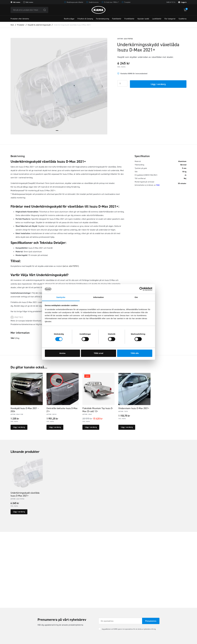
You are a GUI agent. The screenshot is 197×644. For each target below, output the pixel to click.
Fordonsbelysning (103, 19)
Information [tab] (98, 297)
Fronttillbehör (129, 19)
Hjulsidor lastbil (143, 19)
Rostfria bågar (69, 19)
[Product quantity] (122, 83)
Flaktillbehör (117, 19)
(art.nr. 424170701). (71, 266)
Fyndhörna (183, 19)
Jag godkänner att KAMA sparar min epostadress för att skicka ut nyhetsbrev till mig (129, 629)
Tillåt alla (135, 353)
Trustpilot (127, 2)
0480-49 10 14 (171, 2)
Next (102, 86)
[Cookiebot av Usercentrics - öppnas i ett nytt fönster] (141, 289)
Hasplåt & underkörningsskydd (39, 25)
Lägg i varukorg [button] (19, 427)
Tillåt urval (99, 353)
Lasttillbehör (157, 19)
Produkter (21, 25)
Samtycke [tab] (61, 297)
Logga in (182, 2)
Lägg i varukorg (158, 84)
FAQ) (158, 185)
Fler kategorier (170, 19)
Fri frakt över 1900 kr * (111, 2)
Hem (12, 25)
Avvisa (62, 353)
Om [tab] (136, 297)
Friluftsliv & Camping (85, 19)
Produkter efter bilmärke (20, 19)
